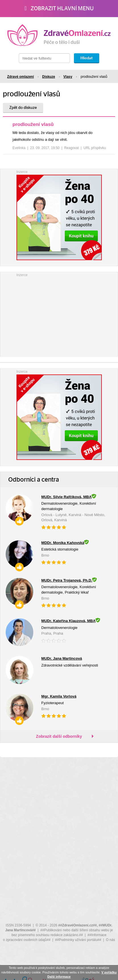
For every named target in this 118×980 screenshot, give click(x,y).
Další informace (59, 977)
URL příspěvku (95, 148)
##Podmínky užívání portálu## (78, 940)
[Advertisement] (59, 313)
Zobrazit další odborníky (59, 736)
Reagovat (72, 148)
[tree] (59, 138)
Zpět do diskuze (23, 108)
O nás (110, 940)
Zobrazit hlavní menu (59, 8)
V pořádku (109, 972)
